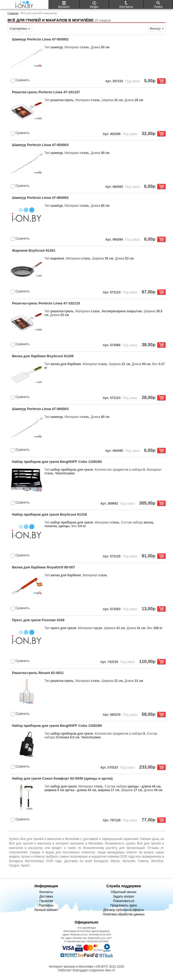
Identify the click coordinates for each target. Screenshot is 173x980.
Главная (13, 13)
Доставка (46, 896)
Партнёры (46, 905)
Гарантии (46, 901)
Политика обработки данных (124, 914)
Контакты (46, 892)
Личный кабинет (46, 910)
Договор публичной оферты (124, 910)
